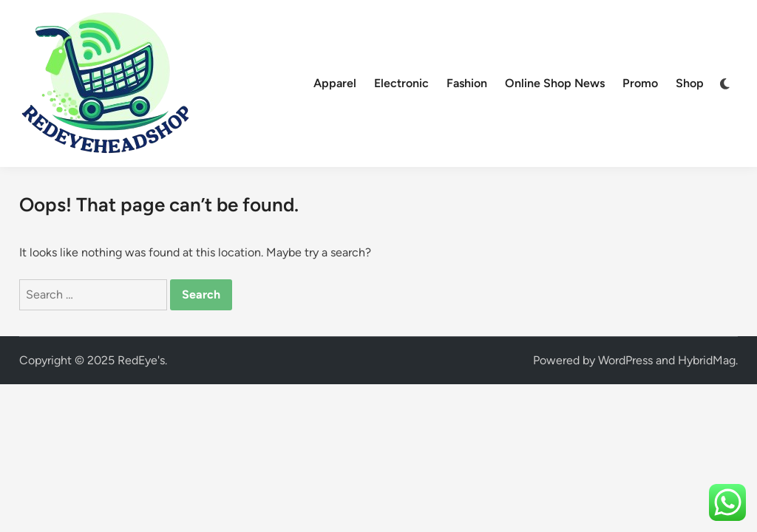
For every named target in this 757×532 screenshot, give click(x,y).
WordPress (625, 360)
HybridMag (707, 360)
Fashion (467, 83)
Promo (640, 83)
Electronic (401, 83)
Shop (690, 83)
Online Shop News (555, 83)
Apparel (335, 83)
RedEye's (141, 360)
